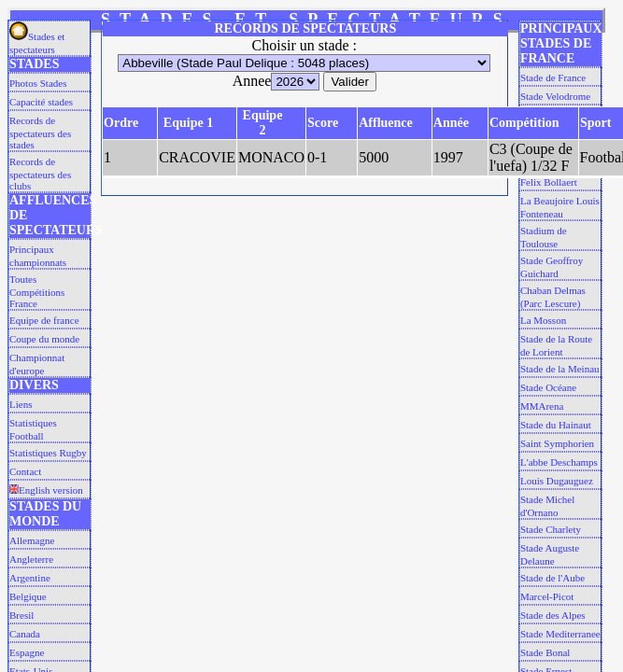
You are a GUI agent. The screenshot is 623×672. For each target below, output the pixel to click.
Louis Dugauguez (557, 481)
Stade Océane (548, 387)
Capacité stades (41, 102)
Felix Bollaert (549, 182)
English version (46, 490)
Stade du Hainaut (556, 425)
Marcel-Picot (547, 596)
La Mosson (543, 320)
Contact (25, 471)
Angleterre (31, 559)
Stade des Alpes (553, 615)
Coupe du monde (44, 339)
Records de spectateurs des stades (40, 133)
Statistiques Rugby (48, 453)
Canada (25, 634)
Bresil (21, 615)
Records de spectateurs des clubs (40, 174)
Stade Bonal (545, 652)
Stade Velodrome (555, 96)
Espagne (27, 652)
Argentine (30, 578)
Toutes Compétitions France (37, 291)
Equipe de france (44, 320)
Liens (21, 404)
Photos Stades (38, 83)
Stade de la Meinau (560, 369)
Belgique (28, 596)
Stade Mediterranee (560, 634)
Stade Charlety (551, 529)
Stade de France (553, 77)
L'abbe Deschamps (559, 462)
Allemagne (32, 540)
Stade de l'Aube (552, 578)
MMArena (542, 406)
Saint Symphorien (557, 443)
